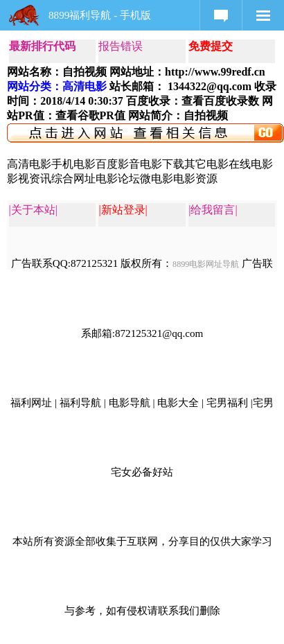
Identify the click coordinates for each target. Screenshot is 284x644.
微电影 (157, 179)
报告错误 (121, 46)
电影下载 (162, 164)
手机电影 (73, 164)
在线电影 (251, 164)
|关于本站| (33, 210)
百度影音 (118, 164)
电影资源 (195, 179)
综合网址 (73, 179)
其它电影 (206, 164)
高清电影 (29, 164)
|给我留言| (213, 210)
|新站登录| (123, 210)
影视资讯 (29, 179)
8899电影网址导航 (206, 264)
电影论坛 (118, 179)
